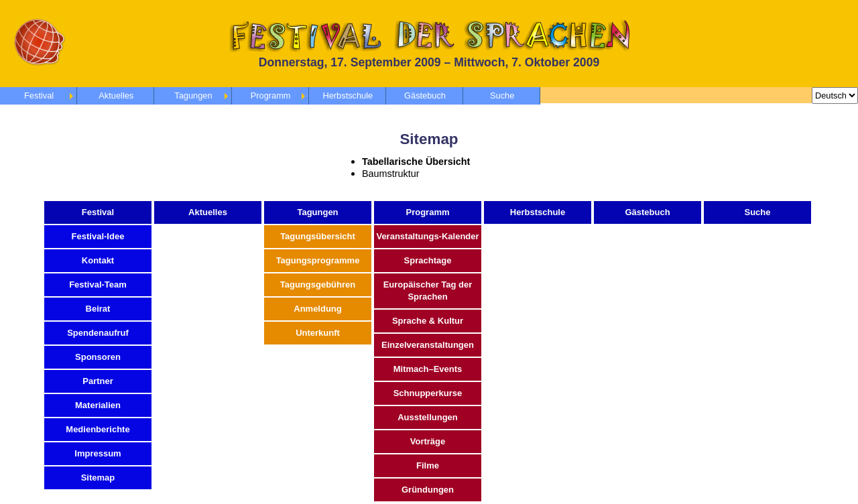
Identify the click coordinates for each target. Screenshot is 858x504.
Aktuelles (116, 96)
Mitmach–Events (428, 369)
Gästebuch (425, 96)
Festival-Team (98, 285)
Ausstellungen (428, 417)
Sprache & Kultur (428, 321)
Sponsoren (98, 357)
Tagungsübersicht (318, 236)
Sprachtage (428, 260)
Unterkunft (318, 333)
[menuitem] (270, 96)
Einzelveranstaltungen (428, 345)
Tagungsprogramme (318, 260)
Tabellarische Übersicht (416, 162)
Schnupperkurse (428, 393)
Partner (98, 381)
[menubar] (270, 96)
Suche (502, 96)
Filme (428, 465)
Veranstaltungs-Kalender (427, 236)
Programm (271, 96)
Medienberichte (98, 429)
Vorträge (428, 441)
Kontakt (98, 260)
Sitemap (98, 478)
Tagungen (193, 96)
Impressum (98, 453)
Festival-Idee (98, 236)
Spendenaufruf (98, 333)
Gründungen (428, 490)
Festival (39, 96)
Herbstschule (348, 96)
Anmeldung (318, 309)
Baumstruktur (391, 174)
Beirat (98, 309)
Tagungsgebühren (318, 285)
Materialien (98, 405)
